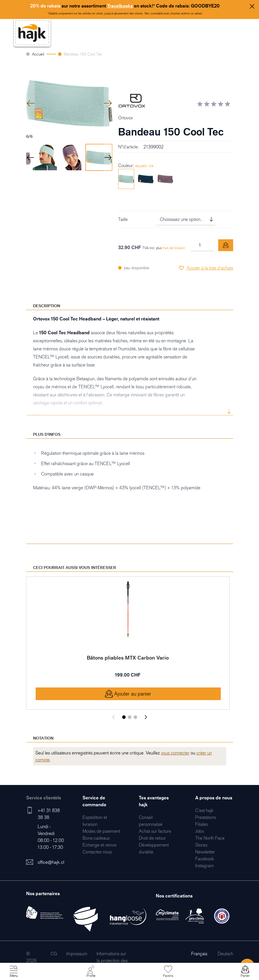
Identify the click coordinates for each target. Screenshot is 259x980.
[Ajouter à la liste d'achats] (206, 268)
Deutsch (225, 954)
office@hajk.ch (52, 862)
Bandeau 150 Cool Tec (83, 54)
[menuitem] (101, 831)
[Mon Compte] (91, 972)
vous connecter (175, 753)
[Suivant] (146, 717)
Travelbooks (120, 6)
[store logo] (32, 33)
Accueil (38, 54)
